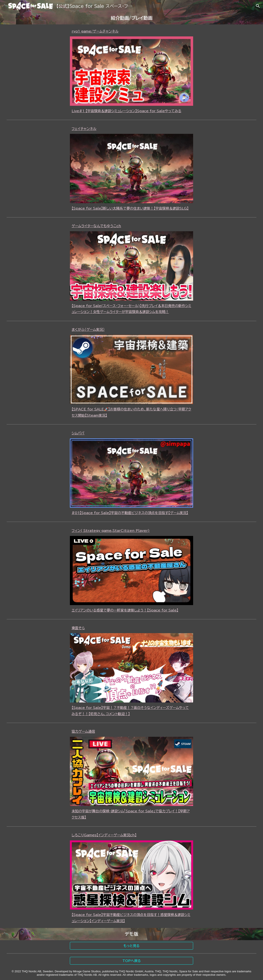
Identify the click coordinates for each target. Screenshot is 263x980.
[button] (258, 6)
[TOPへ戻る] (131, 961)
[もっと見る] (131, 946)
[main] (131, 18)
